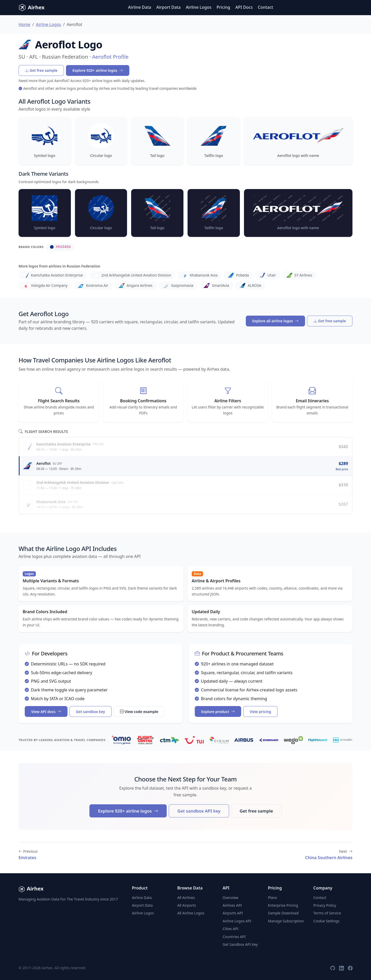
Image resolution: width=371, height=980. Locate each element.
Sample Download (283, 913)
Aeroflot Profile (110, 57)
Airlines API (232, 905)
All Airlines (186, 898)
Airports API (233, 913)
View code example (139, 712)
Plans (272, 898)
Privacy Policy (325, 905)
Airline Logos (199, 7)
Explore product (218, 712)
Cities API (231, 929)
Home (24, 24)
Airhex (32, 7)
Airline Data (140, 7)
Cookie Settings (326, 921)
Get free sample (41, 70)
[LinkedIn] (341, 968)
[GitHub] (333, 968)
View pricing (260, 712)
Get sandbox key (91, 712)
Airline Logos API (237, 921)
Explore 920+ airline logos (98, 70)
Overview (230, 898)
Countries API (234, 937)
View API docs (46, 712)
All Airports (187, 905)
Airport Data (168, 7)
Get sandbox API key (199, 811)
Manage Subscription (286, 921)
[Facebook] (350, 968)
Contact (265, 7)
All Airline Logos (191, 913)
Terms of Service (327, 913)
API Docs (244, 7)
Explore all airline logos (275, 321)
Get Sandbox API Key (240, 944)
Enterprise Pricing (283, 905)
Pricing (224, 7)
